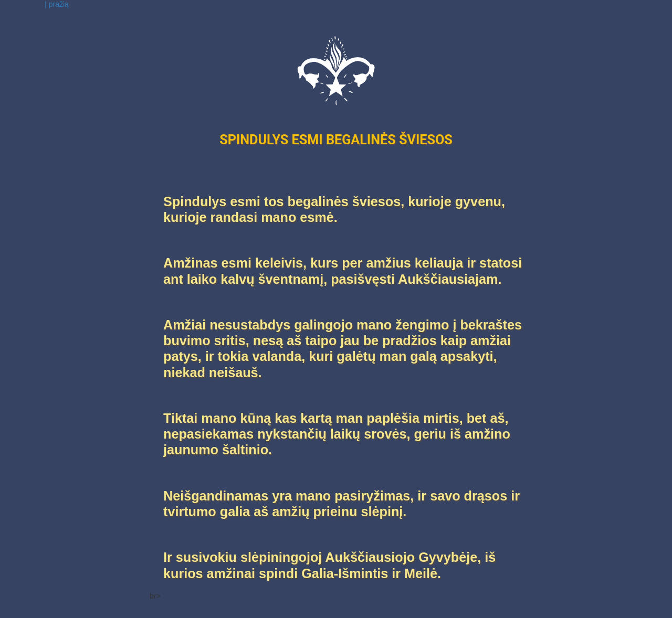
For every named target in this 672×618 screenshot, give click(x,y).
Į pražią (57, 4)
